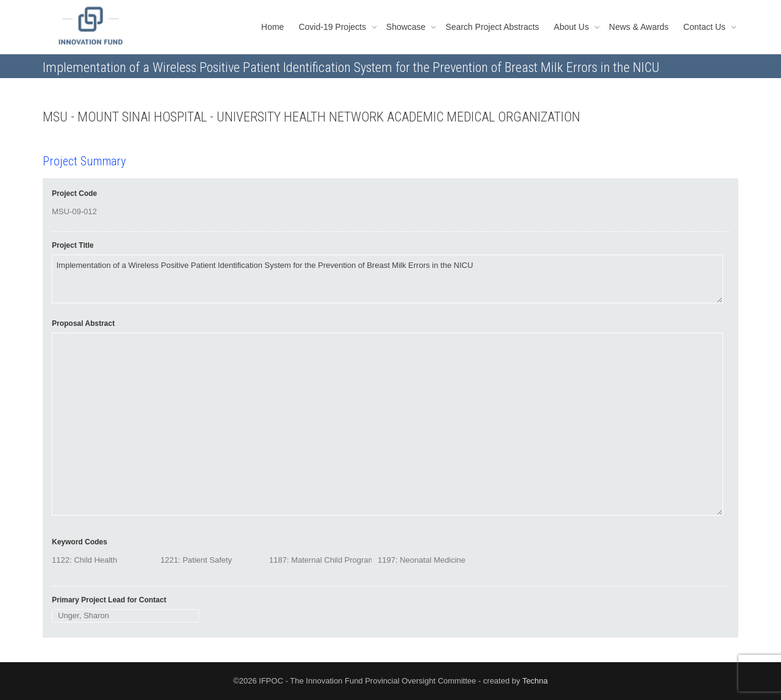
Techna (535, 681)
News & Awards (639, 27)
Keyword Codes (80, 542)
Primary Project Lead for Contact (109, 600)
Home (272, 27)
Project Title (73, 245)
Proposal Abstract (83, 323)
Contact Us (706, 27)
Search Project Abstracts (492, 27)
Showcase (407, 27)
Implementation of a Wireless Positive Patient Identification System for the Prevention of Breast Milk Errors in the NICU (387, 279)
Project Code (74, 193)
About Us (573, 27)
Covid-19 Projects (333, 27)
